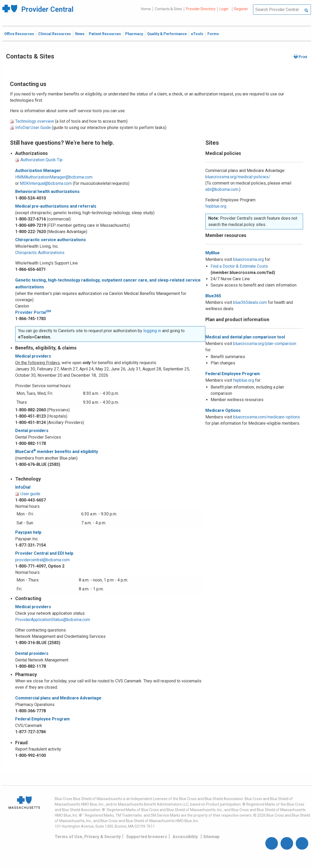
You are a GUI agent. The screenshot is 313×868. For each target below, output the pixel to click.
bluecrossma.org (248, 259)
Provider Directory (201, 9)
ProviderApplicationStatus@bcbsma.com (53, 620)
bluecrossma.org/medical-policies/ (238, 177)
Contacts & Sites (168, 9)
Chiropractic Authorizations (40, 253)
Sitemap (211, 837)
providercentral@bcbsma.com (42, 560)
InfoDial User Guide (33, 128)
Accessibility (185, 837)
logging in (152, 331)
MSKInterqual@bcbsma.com (46, 183)
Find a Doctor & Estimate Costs (239, 266)
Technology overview (35, 121)
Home (146, 9)
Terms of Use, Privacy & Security (88, 837)
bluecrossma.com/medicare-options (267, 417)
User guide (30, 494)
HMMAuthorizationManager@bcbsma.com (54, 177)
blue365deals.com (250, 302)
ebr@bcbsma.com (222, 189)
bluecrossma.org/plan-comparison (265, 344)
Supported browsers (147, 837)
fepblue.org (216, 206)
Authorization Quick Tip (42, 160)
